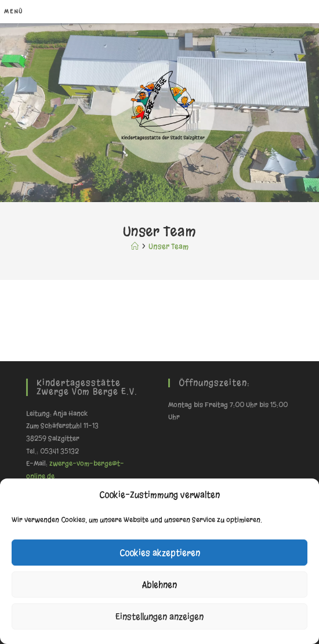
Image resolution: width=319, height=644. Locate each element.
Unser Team (168, 247)
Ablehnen (159, 585)
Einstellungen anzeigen (159, 617)
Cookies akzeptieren (160, 553)
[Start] (135, 247)
